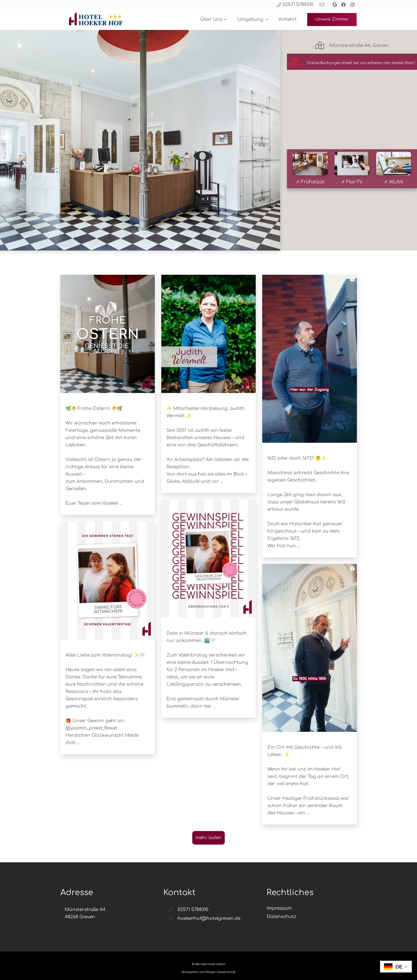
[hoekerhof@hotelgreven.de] (173, 919)
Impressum (279, 908)
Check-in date (193, 121)
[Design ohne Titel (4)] (95, 20)
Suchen (352, 132)
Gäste (304, 121)
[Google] (335, 5)
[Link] (322, 5)
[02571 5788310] (173, 910)
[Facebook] (344, 5)
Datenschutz (281, 917)
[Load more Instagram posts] (208, 838)
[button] (224, 20)
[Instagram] (352, 5)
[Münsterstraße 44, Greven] (322, 46)
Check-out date (249, 121)
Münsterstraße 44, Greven (359, 45)
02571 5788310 (193, 910)
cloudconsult (226, 972)
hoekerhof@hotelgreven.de (209, 918)
